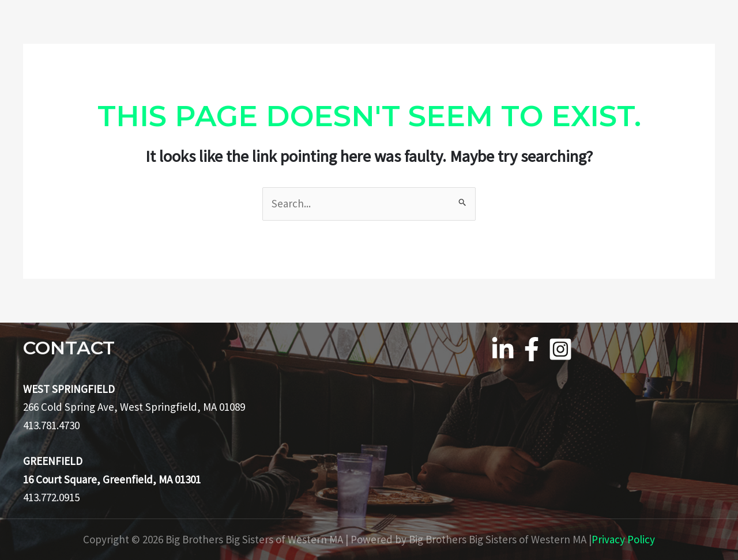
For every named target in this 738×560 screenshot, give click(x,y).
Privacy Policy (623, 539)
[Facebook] (532, 349)
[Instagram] (560, 349)
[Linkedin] (503, 349)
